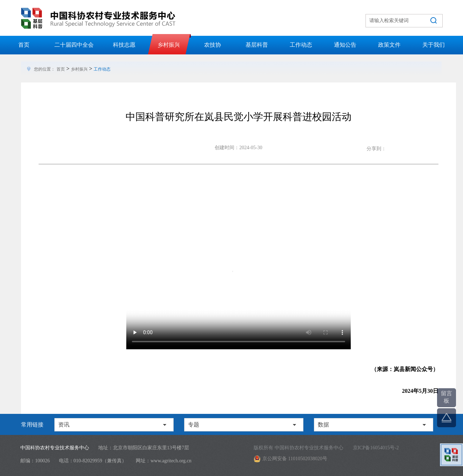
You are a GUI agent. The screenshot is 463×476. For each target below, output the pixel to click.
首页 (24, 45)
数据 (323, 425)
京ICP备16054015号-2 (376, 448)
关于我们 (434, 45)
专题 (194, 425)
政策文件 (389, 45)
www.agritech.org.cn (171, 461)
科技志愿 (124, 45)
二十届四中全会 (74, 45)
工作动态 (301, 45)
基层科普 (257, 45)
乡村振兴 (169, 45)
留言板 (447, 397)
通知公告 (345, 45)
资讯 (64, 425)
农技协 (213, 45)
